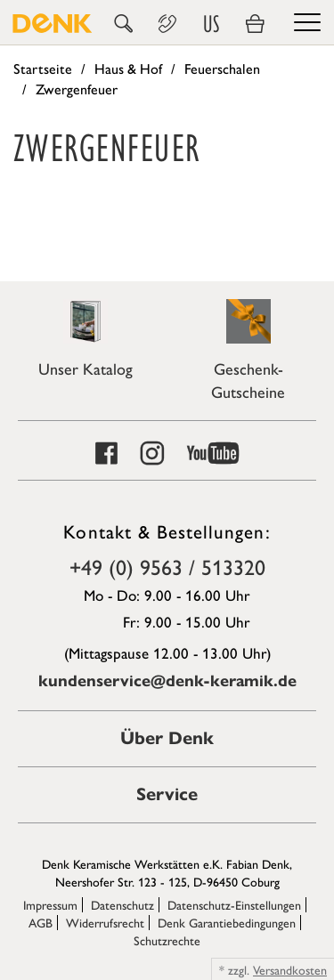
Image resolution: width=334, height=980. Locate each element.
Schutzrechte (167, 940)
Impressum (50, 904)
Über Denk (167, 738)
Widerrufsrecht (105, 922)
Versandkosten (290, 969)
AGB (41, 922)
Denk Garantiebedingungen (227, 922)
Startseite (43, 68)
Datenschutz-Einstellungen (234, 904)
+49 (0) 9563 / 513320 (167, 566)
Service (167, 794)
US (211, 24)
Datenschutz (122, 904)
